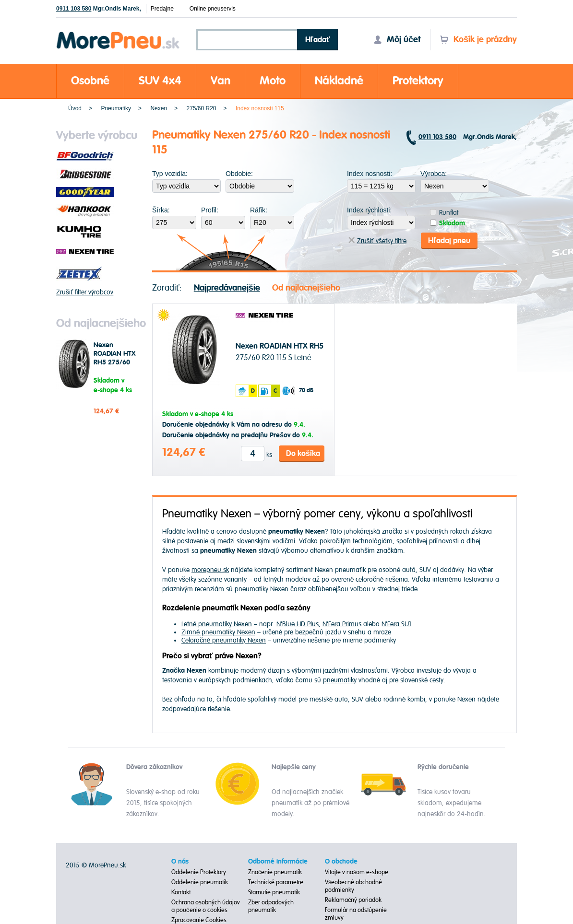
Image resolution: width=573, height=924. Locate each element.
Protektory (418, 81)
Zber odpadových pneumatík (271, 906)
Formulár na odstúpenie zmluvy (356, 914)
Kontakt (181, 892)
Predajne (162, 9)
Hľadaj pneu (449, 241)
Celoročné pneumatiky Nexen (224, 640)
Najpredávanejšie (227, 288)
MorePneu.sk (107, 865)
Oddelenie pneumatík (200, 882)
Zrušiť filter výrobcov (85, 292)
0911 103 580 (74, 9)
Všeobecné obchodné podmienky (354, 886)
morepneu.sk (210, 570)
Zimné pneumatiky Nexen (218, 632)
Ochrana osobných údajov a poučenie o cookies (206, 906)
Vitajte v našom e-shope (357, 872)
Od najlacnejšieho (306, 288)
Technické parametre (276, 882)
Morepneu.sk (118, 33)
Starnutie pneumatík (274, 892)
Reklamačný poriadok (353, 900)
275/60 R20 (201, 108)
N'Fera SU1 (396, 624)
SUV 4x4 (160, 81)
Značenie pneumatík (275, 872)
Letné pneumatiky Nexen (217, 624)
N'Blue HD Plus (298, 624)
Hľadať (318, 40)
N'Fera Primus (342, 624)
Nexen (159, 108)
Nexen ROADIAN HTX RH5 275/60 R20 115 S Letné (115, 363)
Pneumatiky (116, 108)
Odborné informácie (278, 862)
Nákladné (339, 81)
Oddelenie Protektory (199, 872)
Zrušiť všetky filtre (377, 241)
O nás (180, 862)
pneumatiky (340, 680)
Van (221, 81)
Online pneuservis (213, 9)
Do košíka (303, 454)
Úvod (75, 108)
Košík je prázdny (478, 40)
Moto (273, 81)
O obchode (341, 862)
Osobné (90, 81)
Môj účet (397, 40)
